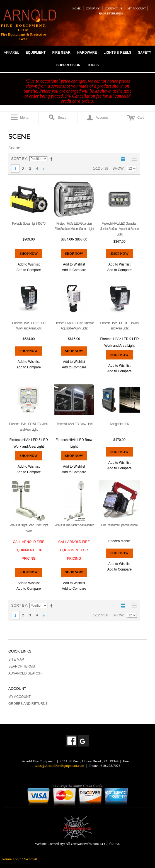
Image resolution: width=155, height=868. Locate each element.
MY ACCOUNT (137, 8)
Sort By (19, 159)
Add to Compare (29, 270)
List (133, 159)
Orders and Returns (28, 704)
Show (118, 168)
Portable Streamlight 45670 (29, 224)
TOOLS (93, 65)
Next (44, 169)
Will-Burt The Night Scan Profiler (74, 525)
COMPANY (93, 8)
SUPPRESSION (68, 65)
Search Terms (22, 666)
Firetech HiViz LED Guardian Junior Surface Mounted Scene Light (119, 229)
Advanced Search (25, 673)
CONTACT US (114, 8)
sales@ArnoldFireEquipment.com (59, 766)
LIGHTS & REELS (118, 53)
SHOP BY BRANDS (111, 13)
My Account (20, 697)
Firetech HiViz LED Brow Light (74, 424)
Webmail (31, 859)
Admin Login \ (13, 859)
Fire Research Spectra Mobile (119, 525)
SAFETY (145, 53)
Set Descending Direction (52, 159)
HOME (77, 8)
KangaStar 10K (119, 424)
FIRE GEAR (61, 53)
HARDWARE (87, 53)
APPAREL (11, 53)
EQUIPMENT (36, 53)
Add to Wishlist (29, 264)
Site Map (16, 659)
